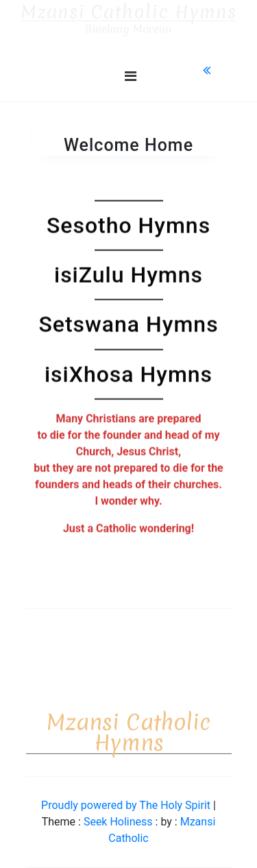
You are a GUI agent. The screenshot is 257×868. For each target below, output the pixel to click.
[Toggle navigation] (131, 76)
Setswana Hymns (128, 325)
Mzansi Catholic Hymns (128, 12)
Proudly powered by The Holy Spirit (127, 805)
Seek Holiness (120, 822)
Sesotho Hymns (128, 225)
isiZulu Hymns (128, 275)
